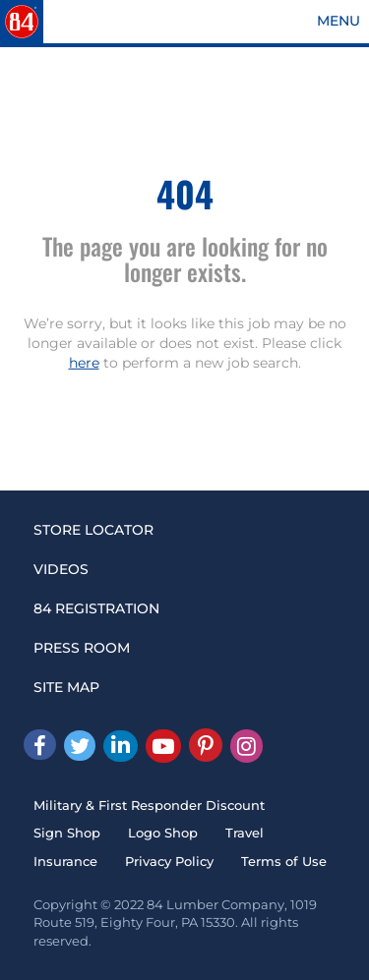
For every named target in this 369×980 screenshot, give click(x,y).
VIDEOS (61, 569)
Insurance (65, 861)
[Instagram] (246, 746)
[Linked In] (121, 746)
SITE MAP (66, 687)
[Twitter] (80, 746)
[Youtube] (163, 746)
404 (185, 193)
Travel (245, 833)
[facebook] (40, 745)
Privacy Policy (169, 861)
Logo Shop (163, 833)
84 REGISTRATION (96, 608)
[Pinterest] (206, 745)
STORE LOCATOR (93, 530)
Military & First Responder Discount (149, 805)
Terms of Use (284, 861)
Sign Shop (67, 833)
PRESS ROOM (82, 648)
